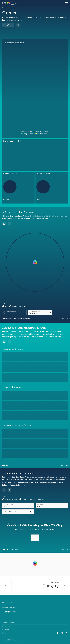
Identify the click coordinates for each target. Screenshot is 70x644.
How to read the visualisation (22, 318)
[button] (52, 506)
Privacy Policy (6, 626)
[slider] (15, 512)
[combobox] (52, 506)
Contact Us (6, 629)
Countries (12, 8)
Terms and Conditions (9, 623)
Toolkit (4, 8)
